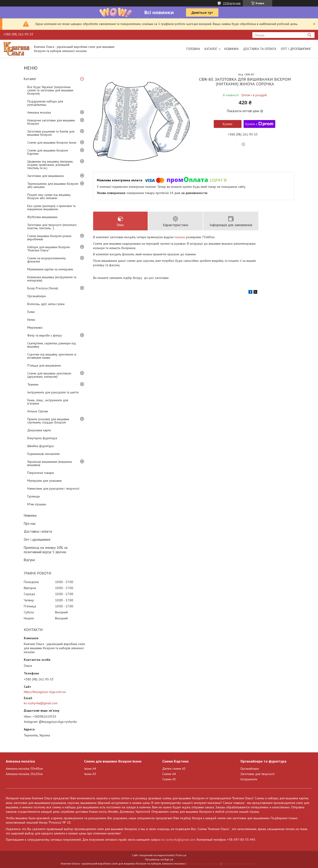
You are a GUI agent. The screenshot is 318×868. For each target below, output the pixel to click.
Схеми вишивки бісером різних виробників (49, 238)
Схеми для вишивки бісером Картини (48, 152)
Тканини (33, 384)
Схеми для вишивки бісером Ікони (52, 142)
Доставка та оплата (260, 49)
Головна (193, 49)
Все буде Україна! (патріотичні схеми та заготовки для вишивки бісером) (50, 90)
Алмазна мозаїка (39, 112)
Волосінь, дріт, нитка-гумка (46, 304)
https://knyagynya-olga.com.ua (45, 692)
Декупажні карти (39, 430)
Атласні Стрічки (38, 411)
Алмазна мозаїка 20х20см (24, 774)
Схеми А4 (169, 774)
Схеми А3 (169, 779)
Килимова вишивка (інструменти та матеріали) (52, 279)
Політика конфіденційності (240, 863)
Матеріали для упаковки (44, 481)
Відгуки (29, 560)
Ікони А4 (90, 769)
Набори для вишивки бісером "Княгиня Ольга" (49, 249)
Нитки (31, 320)
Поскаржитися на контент (203, 863)
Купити (228, 124)
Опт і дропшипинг (296, 49)
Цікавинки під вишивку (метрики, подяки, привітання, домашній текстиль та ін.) (50, 165)
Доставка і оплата (38, 531)
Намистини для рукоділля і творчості (53, 488)
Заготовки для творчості (257, 774)
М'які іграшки (37, 504)
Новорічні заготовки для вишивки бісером (51, 122)
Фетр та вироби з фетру (45, 335)
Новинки (231, 49)
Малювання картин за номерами (50, 269)
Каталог (211, 49)
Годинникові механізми (43, 454)
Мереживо (35, 327)
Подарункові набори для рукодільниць (45, 103)
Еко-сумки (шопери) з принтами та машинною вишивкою (51, 207)
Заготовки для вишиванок (46, 176)
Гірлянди (34, 496)
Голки (31, 312)
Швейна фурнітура (40, 446)
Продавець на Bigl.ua (159, 859)
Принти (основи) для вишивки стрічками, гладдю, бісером (48, 421)
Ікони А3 (90, 774)
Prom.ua (181, 855)
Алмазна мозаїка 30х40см (24, 769)
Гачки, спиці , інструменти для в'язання (48, 402)
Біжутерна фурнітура (42, 438)
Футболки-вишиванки (42, 217)
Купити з (259, 124)
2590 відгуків (232, 3)
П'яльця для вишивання (44, 365)
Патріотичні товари (41, 473)
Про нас (30, 524)
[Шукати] (309, 35)
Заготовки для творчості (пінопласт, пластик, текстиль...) (52, 226)
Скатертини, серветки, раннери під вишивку (52, 345)
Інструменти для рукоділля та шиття (53, 392)
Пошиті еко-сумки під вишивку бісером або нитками (49, 196)
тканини (180, 237)
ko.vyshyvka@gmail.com (41, 703)
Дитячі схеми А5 (174, 769)
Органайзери (37, 296)
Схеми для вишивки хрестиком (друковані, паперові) (49, 375)
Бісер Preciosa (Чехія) (43, 288)
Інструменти (249, 779)
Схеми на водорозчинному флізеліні (47, 260)
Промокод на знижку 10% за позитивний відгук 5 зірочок (46, 550)
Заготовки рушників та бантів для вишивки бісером (51, 133)
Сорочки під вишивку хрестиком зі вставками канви (52, 356)
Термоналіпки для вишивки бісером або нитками (53, 185)
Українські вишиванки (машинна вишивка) (50, 463)
